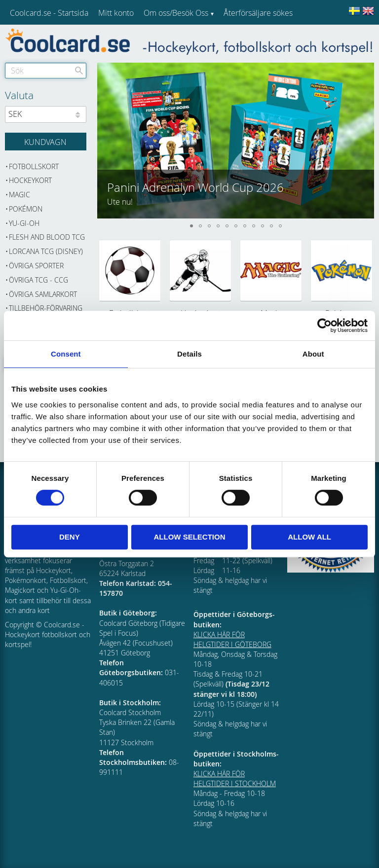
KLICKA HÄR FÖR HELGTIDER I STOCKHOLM (235, 778)
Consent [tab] (66, 354)
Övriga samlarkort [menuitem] (43, 294)
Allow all (309, 537)
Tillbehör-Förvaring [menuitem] (46, 308)
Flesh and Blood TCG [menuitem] (47, 237)
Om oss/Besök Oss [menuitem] (176, 13)
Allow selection (189, 537)
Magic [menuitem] (19, 195)
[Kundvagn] (46, 142)
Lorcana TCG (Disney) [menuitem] (46, 251)
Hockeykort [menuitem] (30, 180)
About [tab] (313, 354)
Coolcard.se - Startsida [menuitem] (49, 13)
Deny (70, 537)
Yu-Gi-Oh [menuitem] (24, 223)
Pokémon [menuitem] (26, 209)
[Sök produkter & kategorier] (46, 71)
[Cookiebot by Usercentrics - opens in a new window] (324, 325)
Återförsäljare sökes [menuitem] (258, 13)
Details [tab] (189, 354)
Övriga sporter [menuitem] (36, 266)
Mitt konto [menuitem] (116, 13)
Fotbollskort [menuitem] (34, 166)
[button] (366, 141)
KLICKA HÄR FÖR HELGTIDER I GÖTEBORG (232, 639)
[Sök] (79, 71)
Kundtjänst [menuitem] (242, 38)
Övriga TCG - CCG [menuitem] (38, 280)
